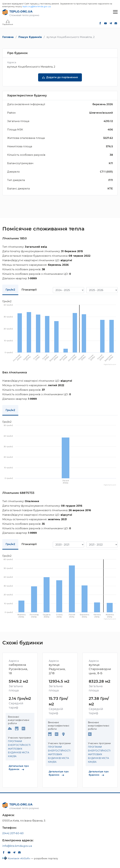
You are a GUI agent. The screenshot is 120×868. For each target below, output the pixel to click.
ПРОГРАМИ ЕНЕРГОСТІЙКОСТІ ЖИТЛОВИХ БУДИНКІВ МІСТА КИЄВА (19, 749)
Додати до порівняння (62, 77)
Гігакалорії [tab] (29, 290)
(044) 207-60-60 (13, 833)
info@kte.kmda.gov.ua (17, 846)
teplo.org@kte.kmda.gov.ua (37, 6)
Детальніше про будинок (19, 768)
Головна (8, 37)
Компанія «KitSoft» (20, 858)
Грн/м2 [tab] (10, 290)
